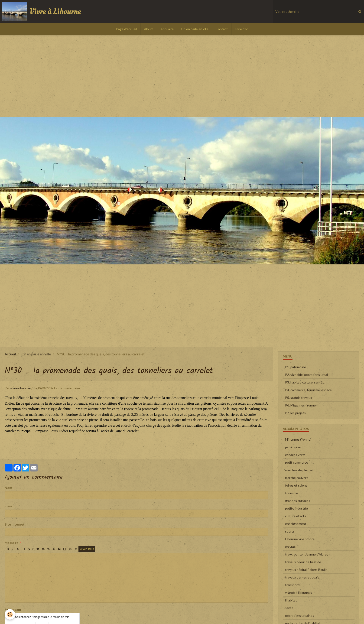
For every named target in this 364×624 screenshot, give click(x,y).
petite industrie (296, 508)
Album (149, 29)
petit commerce (297, 462)
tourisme (292, 493)
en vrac (290, 547)
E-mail (10, 506)
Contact (222, 29)
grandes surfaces (298, 501)
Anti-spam (13, 609)
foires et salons (296, 485)
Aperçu (87, 549)
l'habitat (291, 600)
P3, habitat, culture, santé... (305, 382)
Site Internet (15, 524)
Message (11, 543)
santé (289, 608)
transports (293, 585)
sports (290, 531)
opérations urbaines (300, 616)
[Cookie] (10, 614)
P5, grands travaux (299, 398)
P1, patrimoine (296, 367)
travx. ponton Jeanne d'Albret (307, 554)
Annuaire (167, 29)
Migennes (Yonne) (298, 439)
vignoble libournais (299, 593)
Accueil (10, 354)
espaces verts (295, 455)
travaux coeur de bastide (303, 562)
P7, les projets (295, 413)
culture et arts (296, 516)
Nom (8, 488)
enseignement (296, 524)
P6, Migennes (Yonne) (301, 405)
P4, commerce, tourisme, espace (308, 390)
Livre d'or (241, 29)
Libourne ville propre (300, 539)
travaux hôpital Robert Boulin (306, 570)
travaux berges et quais (302, 577)
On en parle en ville (195, 29)
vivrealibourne (20, 388)
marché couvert (296, 478)
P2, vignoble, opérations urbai (306, 375)
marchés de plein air (299, 470)
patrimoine (293, 447)
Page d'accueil (126, 29)
